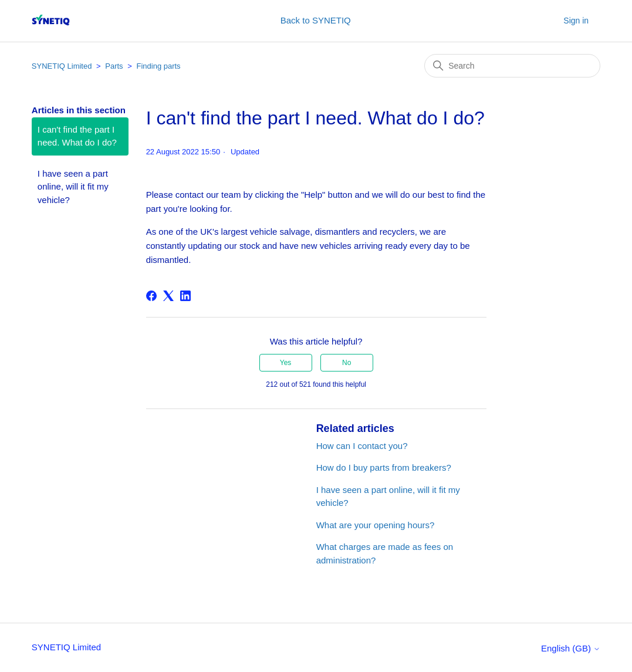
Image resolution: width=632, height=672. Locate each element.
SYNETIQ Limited (62, 66)
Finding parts (158, 66)
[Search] (512, 66)
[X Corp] (168, 296)
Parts (114, 66)
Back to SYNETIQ (316, 20)
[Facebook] (151, 296)
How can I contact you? (362, 446)
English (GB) (571, 648)
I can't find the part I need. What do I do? (77, 136)
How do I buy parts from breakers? (384, 467)
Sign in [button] (576, 21)
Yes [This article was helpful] (286, 363)
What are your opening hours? (376, 525)
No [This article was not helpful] (347, 363)
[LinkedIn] (185, 296)
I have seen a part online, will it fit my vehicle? (73, 187)
